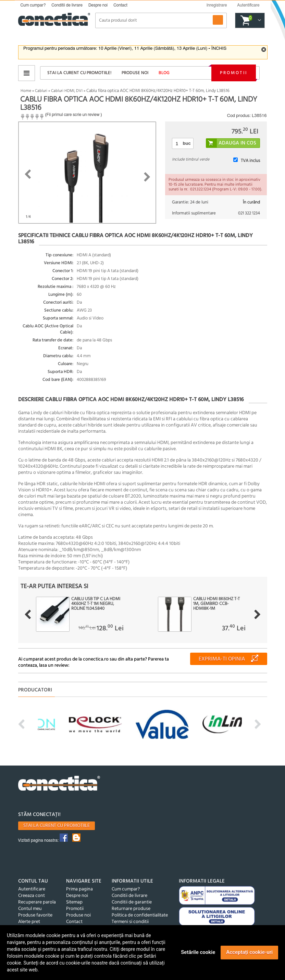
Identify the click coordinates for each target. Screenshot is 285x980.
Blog (164, 73)
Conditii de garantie (132, 902)
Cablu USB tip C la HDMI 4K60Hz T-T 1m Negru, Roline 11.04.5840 (96, 604)
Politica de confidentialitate (140, 915)
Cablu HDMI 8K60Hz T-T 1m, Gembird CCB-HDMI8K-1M (216, 604)
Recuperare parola (37, 902)
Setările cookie (198, 952)
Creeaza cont (32, 896)
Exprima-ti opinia (222, 659)
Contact (120, 5)
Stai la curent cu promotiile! (79, 73)
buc (187, 143)
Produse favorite (35, 915)
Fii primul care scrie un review (73, 115)
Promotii (234, 73)
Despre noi (98, 5)
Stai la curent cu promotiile (57, 826)
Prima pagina (79, 889)
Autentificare (32, 889)
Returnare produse (131, 909)
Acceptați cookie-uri (249, 952)
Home (26, 91)
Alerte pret (29, 922)
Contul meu (30, 909)
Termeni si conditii (130, 922)
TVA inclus (250, 161)
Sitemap (74, 902)
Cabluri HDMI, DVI (67, 91)
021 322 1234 (249, 213)
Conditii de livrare (67, 5)
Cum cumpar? (33, 5)
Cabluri (41, 91)
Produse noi (135, 73)
